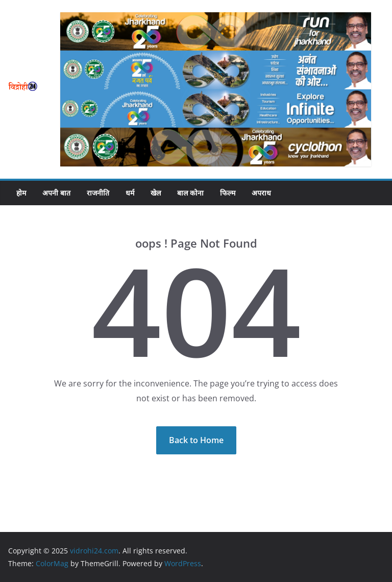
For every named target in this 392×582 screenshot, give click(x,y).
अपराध (261, 193)
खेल (156, 193)
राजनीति (98, 193)
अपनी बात (56, 193)
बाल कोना (190, 193)
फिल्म (228, 193)
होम (21, 193)
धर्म (130, 193)
